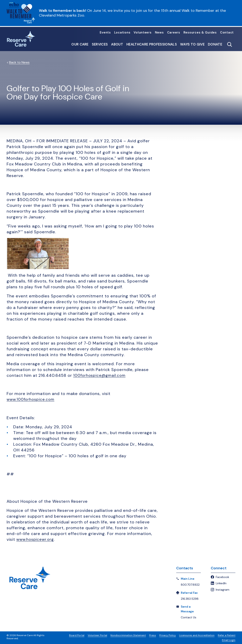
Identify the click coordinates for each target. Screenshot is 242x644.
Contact (227, 33)
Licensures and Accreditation (197, 635)
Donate (215, 44)
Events (105, 33)
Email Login (229, 640)
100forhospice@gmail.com (101, 375)
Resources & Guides (200, 33)
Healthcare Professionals (152, 44)
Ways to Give (192, 44)
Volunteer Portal (97, 635)
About (117, 44)
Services (100, 44)
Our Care (80, 44)
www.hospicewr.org (36, 539)
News (159, 33)
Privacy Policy (168, 635)
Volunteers (143, 33)
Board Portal (77, 635)
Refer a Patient (227, 635)
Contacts (185, 568)
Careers (174, 33)
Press (153, 635)
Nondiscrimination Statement (128, 635)
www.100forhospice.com (32, 399)
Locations (122, 33)
